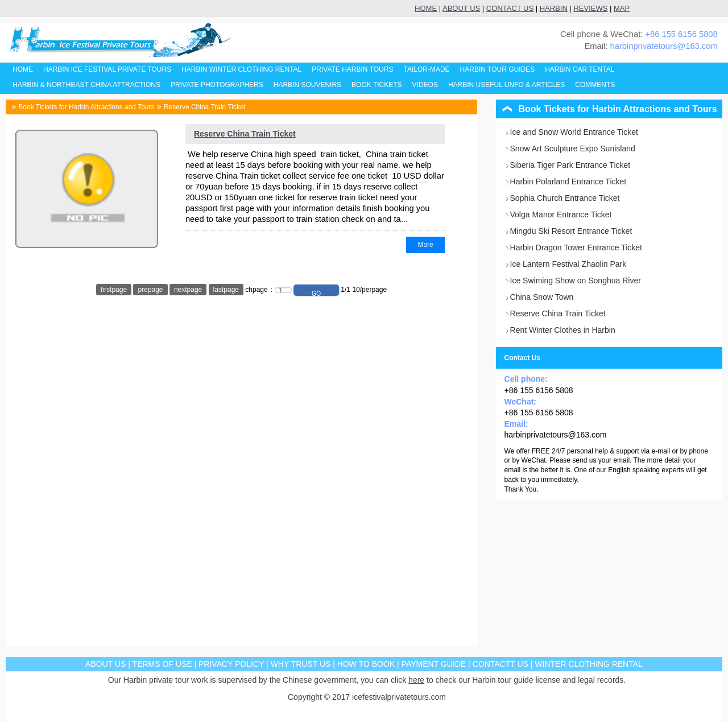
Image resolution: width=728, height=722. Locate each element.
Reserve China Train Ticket (205, 107)
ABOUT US (461, 8)
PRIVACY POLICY (231, 664)
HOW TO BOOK (366, 664)
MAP (622, 8)
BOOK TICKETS (377, 85)
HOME (426, 8)
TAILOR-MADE (426, 69)
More (425, 245)
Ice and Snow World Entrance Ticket (574, 132)
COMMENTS (595, 85)
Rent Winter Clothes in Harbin (563, 330)
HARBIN (554, 8)
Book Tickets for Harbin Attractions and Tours (86, 107)
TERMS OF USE (162, 664)
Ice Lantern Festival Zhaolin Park (568, 264)
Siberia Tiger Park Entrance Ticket (570, 165)
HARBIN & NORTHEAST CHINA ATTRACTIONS (86, 85)
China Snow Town (542, 297)
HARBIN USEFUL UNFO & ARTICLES (506, 85)
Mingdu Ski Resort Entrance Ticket (571, 231)
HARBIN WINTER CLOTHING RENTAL (241, 69)
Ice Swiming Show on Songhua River (576, 280)
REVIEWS (590, 8)
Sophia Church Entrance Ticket (565, 198)
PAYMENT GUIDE (434, 664)
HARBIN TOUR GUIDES (498, 69)
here (416, 680)
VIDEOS (425, 85)
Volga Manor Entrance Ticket (561, 214)
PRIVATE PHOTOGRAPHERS (217, 85)
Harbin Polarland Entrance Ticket (568, 181)
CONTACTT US (500, 664)
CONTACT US (510, 8)
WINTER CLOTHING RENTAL (589, 664)
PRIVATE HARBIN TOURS (352, 69)
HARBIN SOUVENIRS (307, 85)
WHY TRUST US (301, 664)
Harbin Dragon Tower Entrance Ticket (576, 247)
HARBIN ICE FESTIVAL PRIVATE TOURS (107, 69)
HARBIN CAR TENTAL (580, 69)
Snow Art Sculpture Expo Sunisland (573, 148)
